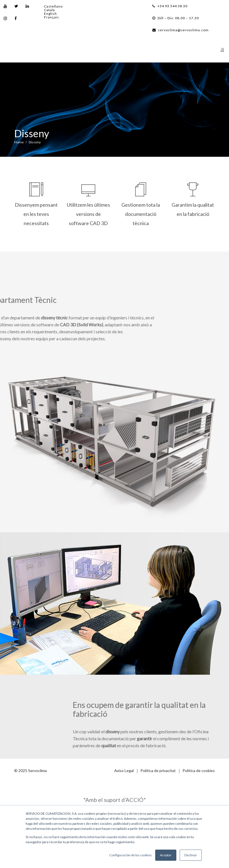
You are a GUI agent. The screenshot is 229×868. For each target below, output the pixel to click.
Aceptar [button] (166, 855)
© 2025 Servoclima (31, 771)
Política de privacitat (158, 771)
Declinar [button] (191, 855)
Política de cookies (199, 771)
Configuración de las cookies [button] (131, 855)
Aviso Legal (124, 771)
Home (19, 142)
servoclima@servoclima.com (181, 30)
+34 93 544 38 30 (170, 6)
